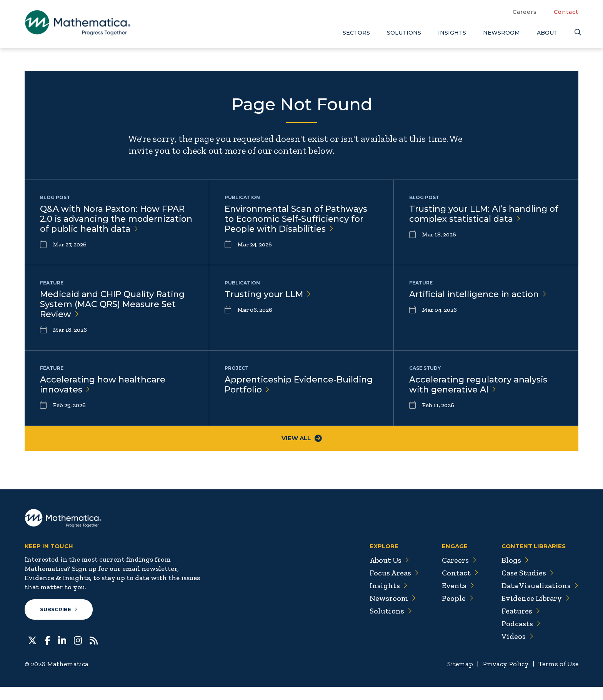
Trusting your (268, 306)
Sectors (356, 33)
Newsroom (501, 33)
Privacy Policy (505, 677)
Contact (566, 12)
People (457, 612)
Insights (452, 33)
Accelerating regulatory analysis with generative (479, 397)
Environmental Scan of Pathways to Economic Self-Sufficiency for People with (296, 219)
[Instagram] (78, 653)
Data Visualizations (540, 599)
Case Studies (527, 586)
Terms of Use (558, 677)
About (547, 33)
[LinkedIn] (62, 653)
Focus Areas (393, 586)
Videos (517, 650)
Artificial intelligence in (479, 306)
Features (521, 624)
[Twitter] (32, 653)
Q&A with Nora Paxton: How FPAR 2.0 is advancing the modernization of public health (112, 224)
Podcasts (521, 637)
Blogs (515, 574)
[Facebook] (47, 653)
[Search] (576, 32)
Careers (525, 12)
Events (457, 599)
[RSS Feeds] (94, 653)
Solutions (404, 33)
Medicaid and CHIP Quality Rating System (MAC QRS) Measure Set (113, 316)
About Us (388, 574)
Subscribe (59, 623)
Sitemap (459, 677)
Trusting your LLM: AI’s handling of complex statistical (484, 214)
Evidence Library (535, 612)
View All (302, 452)
